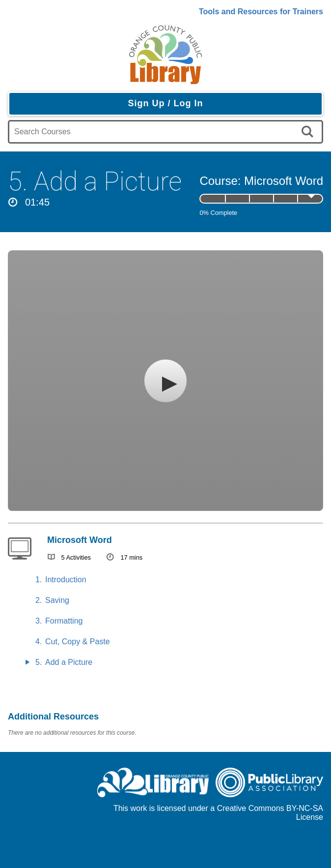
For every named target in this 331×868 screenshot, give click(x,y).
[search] (309, 132)
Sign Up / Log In (166, 103)
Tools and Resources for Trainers (261, 12)
